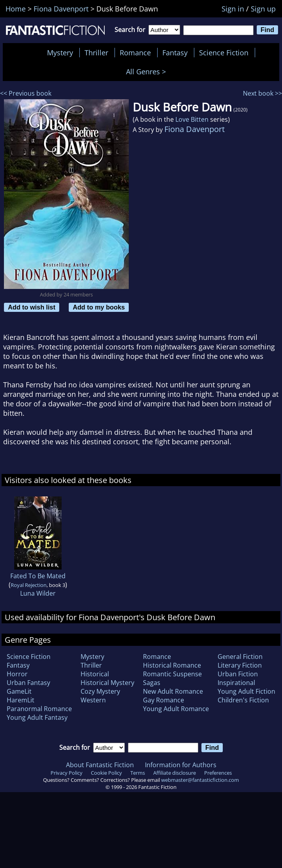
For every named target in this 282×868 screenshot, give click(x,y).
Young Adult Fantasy (37, 717)
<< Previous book (26, 93)
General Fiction (240, 657)
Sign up (263, 9)
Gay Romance (164, 700)
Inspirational (236, 683)
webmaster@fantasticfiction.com (200, 780)
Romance (135, 53)
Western (93, 700)
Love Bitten (192, 119)
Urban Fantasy (28, 683)
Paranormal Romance (39, 709)
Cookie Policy (106, 773)
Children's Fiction (243, 700)
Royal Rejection (29, 585)
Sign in (233, 9)
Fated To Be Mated (38, 576)
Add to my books (99, 307)
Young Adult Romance (176, 709)
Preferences (218, 773)
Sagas (152, 683)
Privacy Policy (67, 773)
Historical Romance (172, 665)
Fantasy (175, 53)
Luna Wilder (38, 593)
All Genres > (148, 72)
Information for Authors (181, 765)
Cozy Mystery (100, 691)
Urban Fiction (238, 674)
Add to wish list (32, 307)
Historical (95, 674)
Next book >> (262, 93)
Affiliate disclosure (175, 773)
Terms (138, 773)
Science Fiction (224, 53)
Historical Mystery (107, 683)
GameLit (19, 691)
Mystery (60, 53)
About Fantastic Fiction (100, 765)
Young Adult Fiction (246, 691)
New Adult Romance (173, 691)
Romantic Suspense (172, 674)
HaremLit (21, 700)
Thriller (96, 53)
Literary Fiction (240, 665)
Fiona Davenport (195, 129)
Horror (17, 674)
